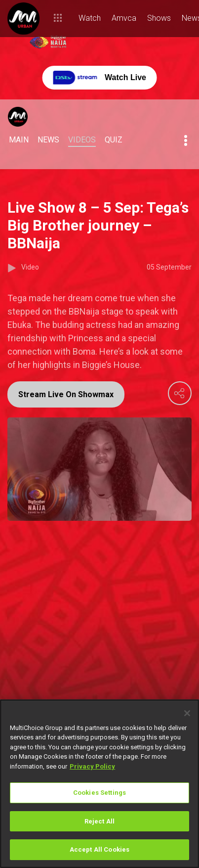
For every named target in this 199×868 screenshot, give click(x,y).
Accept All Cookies (99, 849)
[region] (99, 784)
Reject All (99, 821)
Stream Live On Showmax (66, 394)
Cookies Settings (99, 793)
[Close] (187, 713)
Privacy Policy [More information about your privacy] (92, 766)
